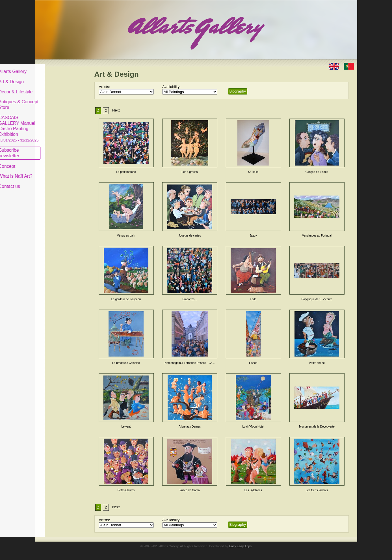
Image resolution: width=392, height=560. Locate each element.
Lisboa (253, 363)
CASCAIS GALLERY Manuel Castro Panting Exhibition (62, 124)
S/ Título (253, 172)
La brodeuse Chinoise (126, 363)
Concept (50, 162)
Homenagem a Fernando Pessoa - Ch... (189, 363)
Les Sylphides (253, 490)
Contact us (52, 182)
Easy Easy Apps (240, 546)
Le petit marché (126, 172)
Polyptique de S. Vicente (317, 299)
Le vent (126, 427)
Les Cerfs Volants (317, 490)
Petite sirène (317, 363)
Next (116, 110)
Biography (238, 91)
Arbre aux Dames (190, 427)
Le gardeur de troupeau (126, 299)
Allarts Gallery (56, 67)
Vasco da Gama (190, 490)
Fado (253, 299)
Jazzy (253, 236)
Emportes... (189, 299)
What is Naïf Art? (59, 172)
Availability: (171, 87)
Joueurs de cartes (190, 236)
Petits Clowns (126, 490)
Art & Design (54, 77)
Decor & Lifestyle (59, 87)
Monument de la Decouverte (317, 427)
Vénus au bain (126, 236)
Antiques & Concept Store (61, 100)
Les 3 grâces (189, 172)
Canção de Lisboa (317, 172)
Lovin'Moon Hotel (253, 427)
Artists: (105, 87)
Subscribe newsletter (52, 149)
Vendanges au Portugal (317, 236)
